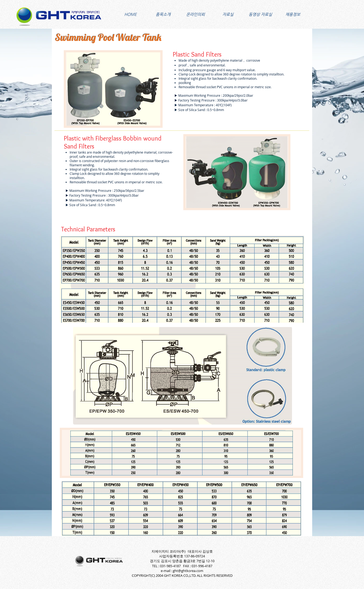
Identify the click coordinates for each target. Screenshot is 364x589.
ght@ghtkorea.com (188, 571)
